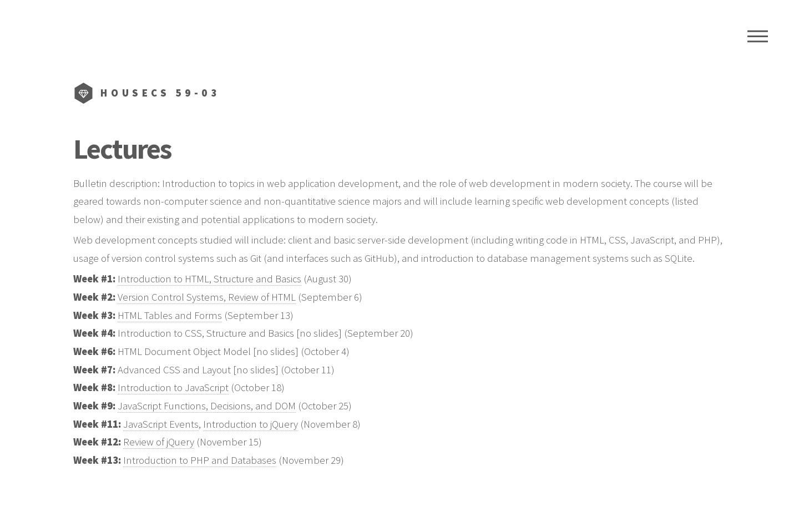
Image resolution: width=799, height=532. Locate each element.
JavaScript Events (161, 424)
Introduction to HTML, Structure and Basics (209, 279)
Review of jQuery (159, 442)
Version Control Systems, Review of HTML (207, 297)
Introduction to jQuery (251, 424)
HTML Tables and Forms (170, 315)
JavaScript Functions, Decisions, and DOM (207, 406)
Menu (758, 36)
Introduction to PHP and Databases (200, 460)
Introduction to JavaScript (173, 387)
